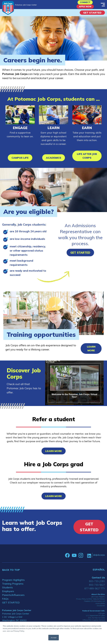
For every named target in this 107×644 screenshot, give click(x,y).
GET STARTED (11, 605)
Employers (8, 594)
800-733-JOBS (97, 584)
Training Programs (13, 586)
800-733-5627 (97, 587)
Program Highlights (13, 582)
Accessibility (100, 606)
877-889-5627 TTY (95, 591)
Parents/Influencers (13, 597)
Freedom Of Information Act (94, 604)
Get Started (92, 15)
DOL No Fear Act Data (96, 620)
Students (7, 590)
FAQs (5, 601)
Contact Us (98, 580)
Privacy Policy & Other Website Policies (90, 602)
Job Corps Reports (98, 599)
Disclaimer (101, 608)
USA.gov (102, 616)
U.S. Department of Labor (95, 618)
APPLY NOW (85, 8)
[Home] (8, 8)
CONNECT (85, 3)
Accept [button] (54, 638)
